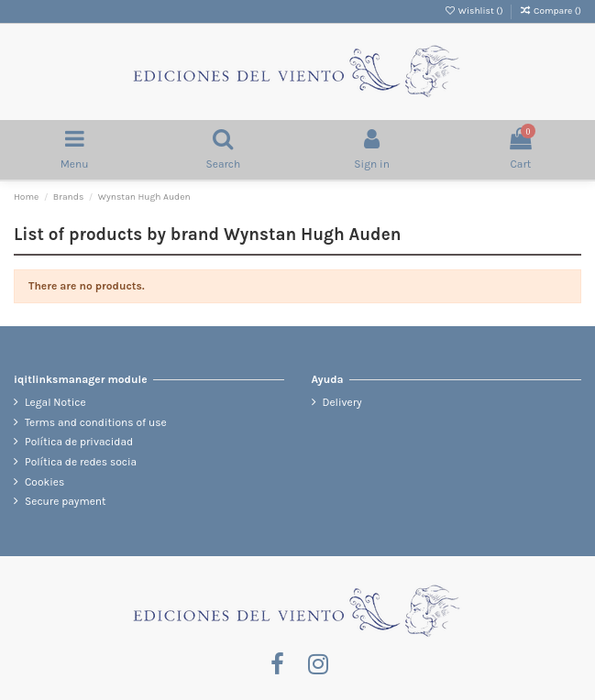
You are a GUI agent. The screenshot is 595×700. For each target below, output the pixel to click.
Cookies (44, 482)
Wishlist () (474, 11)
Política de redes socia (81, 462)
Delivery (342, 402)
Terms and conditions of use (96, 422)
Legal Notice (55, 402)
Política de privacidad (79, 442)
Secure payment (66, 501)
